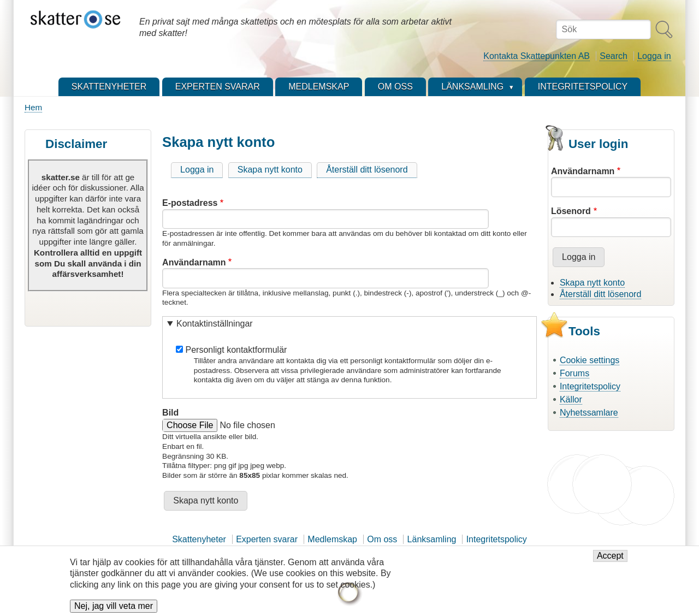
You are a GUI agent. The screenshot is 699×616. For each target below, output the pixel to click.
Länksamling (432, 539)
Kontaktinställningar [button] (215, 324)
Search (614, 56)
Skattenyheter (199, 539)
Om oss (382, 539)
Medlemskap (332, 539)
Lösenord (571, 211)
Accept (610, 561)
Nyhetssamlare (589, 413)
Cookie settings (590, 360)
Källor (571, 399)
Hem (33, 107)
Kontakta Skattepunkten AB (537, 56)
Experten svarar (267, 539)
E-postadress (190, 203)
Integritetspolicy (590, 386)
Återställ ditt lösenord (367, 170)
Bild (170, 413)
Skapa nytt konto (270, 170)
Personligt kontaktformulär (236, 350)
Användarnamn (194, 262)
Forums (574, 373)
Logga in (654, 56)
